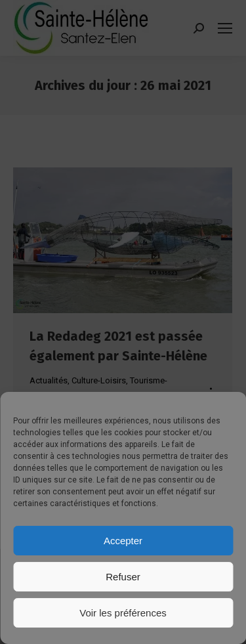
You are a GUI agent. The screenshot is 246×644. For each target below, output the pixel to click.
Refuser (123, 577)
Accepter (123, 541)
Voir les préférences (123, 613)
